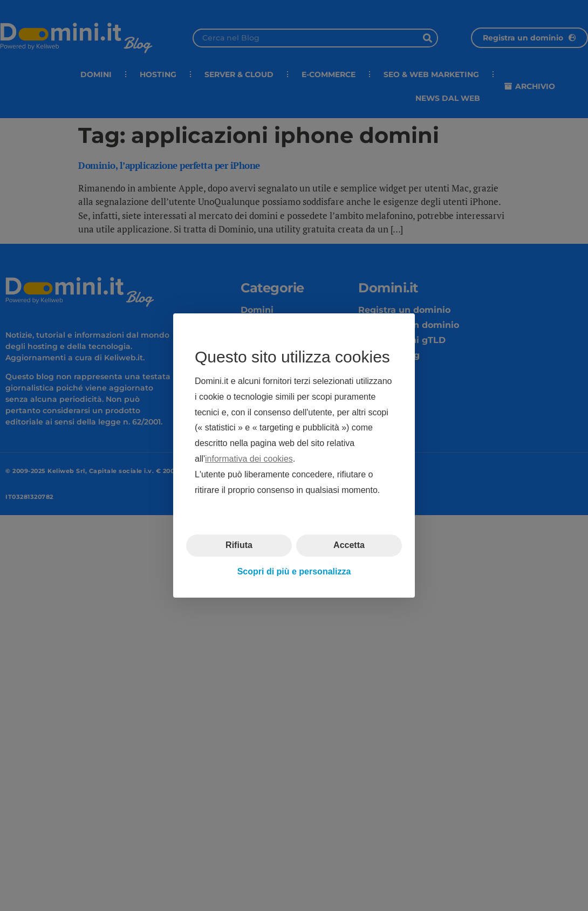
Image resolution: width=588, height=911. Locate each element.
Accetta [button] (349, 545)
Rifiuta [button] (239, 545)
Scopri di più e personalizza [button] (294, 571)
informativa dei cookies (249, 459)
